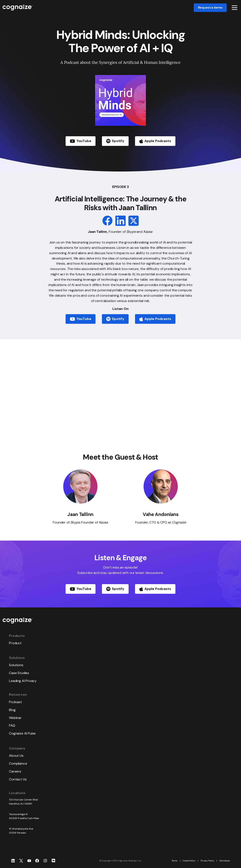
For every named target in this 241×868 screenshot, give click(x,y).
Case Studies (19, 673)
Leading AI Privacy (23, 681)
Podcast (15, 702)
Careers (15, 771)
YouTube (80, 319)
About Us (16, 756)
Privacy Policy (207, 861)
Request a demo (210, 7)
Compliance (18, 763)
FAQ (12, 725)
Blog (12, 710)
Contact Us (18, 779)
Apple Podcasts (155, 319)
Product (15, 643)
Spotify (115, 319)
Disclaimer (225, 861)
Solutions (16, 665)
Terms (175, 861)
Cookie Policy (189, 861)
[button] (235, 8)
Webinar (15, 718)
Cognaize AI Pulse (22, 733)
